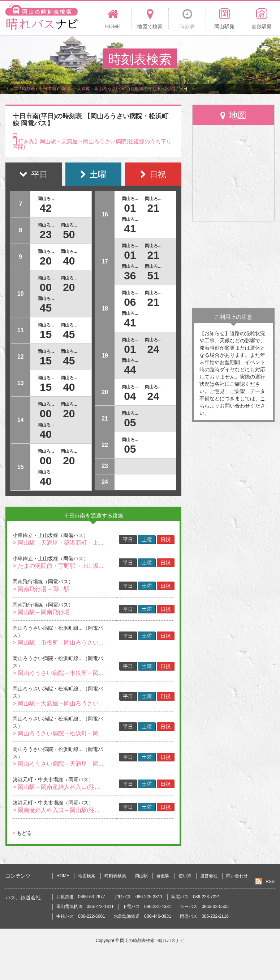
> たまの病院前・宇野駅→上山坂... (58, 566)
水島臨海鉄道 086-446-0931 (143, 916)
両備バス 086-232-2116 (204, 916)
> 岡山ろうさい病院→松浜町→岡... (58, 733)
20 (46, 261)
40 (69, 261)
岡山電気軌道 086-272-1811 (85, 907)
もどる (22, 833)
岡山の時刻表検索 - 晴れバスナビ (152, 941)
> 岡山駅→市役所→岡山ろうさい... (58, 643)
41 (130, 229)
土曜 (147, 540)
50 (69, 234)
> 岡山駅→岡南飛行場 (41, 612)
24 (153, 349)
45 (46, 308)
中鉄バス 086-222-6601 (81, 916)
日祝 (165, 540)
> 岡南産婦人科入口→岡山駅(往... (56, 810)
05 (130, 423)
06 (130, 302)
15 (46, 334)
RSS (270, 882)
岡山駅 (141, 876)
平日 (128, 540)
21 (153, 208)
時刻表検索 (115, 876)
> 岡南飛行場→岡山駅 (41, 589)
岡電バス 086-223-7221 (196, 897)
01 (130, 208)
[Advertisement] (233, 265)
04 (130, 396)
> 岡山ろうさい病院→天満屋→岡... (58, 764)
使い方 (185, 876)
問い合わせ (237, 876)
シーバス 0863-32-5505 (204, 907)
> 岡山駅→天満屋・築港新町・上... (58, 543)
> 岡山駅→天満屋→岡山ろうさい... (58, 703)
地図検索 (87, 876)
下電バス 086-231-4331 (147, 907)
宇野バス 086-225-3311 (138, 897)
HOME (63, 876)
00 (46, 287)
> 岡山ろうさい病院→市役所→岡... (58, 673)
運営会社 (209, 876)
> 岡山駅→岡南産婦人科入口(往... (56, 787)
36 (130, 276)
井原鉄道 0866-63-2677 (81, 897)
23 (46, 234)
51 (153, 276)
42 (46, 208)
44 (130, 370)
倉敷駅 (163, 876)
